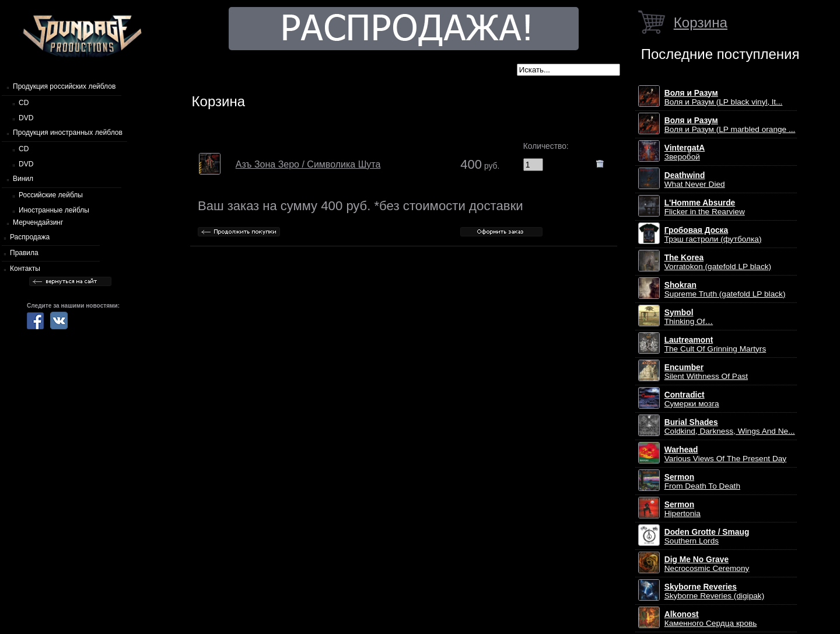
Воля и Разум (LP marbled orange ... (730, 125)
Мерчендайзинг (38, 222)
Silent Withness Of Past (706, 372)
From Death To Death (702, 482)
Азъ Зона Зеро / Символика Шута (308, 164)
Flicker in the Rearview (705, 207)
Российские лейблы (51, 195)
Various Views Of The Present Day (726, 454)
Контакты (25, 269)
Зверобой (685, 152)
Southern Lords (707, 537)
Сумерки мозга (692, 399)
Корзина (701, 22)
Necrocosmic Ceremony (707, 564)
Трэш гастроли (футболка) (713, 235)
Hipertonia (682, 509)
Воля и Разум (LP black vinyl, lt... (724, 97)
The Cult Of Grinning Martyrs (715, 344)
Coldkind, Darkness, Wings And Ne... (730, 427)
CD (24, 103)
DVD (26, 118)
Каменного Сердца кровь (711, 619)
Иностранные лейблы (54, 210)
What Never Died (695, 180)
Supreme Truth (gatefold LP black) (725, 290)
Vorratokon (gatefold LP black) (718, 262)
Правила (24, 253)
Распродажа (30, 237)
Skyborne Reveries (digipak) (715, 591)
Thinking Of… (689, 317)
